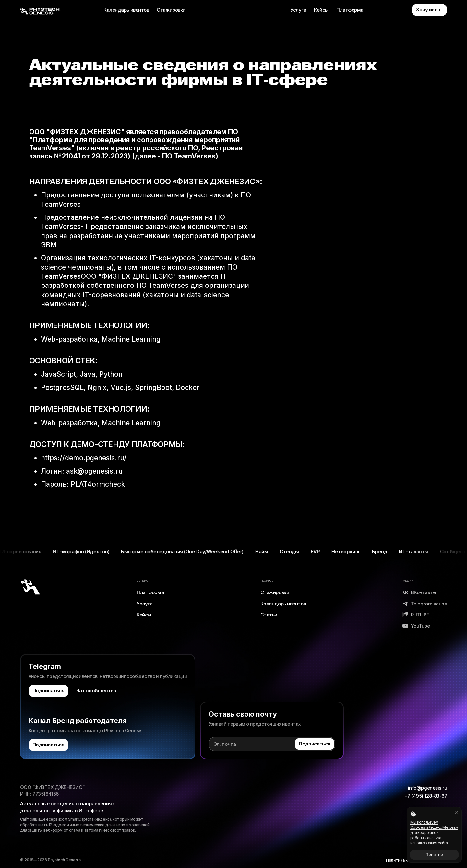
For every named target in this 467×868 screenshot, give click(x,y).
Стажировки (171, 10)
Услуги (298, 10)
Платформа (350, 10)
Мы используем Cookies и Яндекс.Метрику (434, 825)
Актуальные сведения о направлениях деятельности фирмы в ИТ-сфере (67, 807)
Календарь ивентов (126, 10)
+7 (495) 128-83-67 (426, 796)
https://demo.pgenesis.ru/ (84, 458)
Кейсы (321, 10)
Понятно (434, 855)
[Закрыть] (456, 813)
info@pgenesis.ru (428, 788)
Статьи (269, 615)
